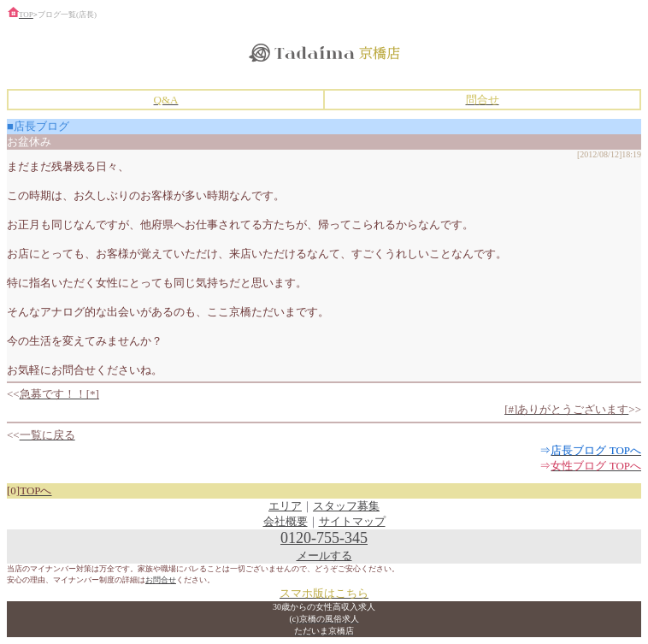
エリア (285, 506)
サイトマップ (352, 521)
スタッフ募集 (346, 506)
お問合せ (161, 580)
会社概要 (286, 521)
